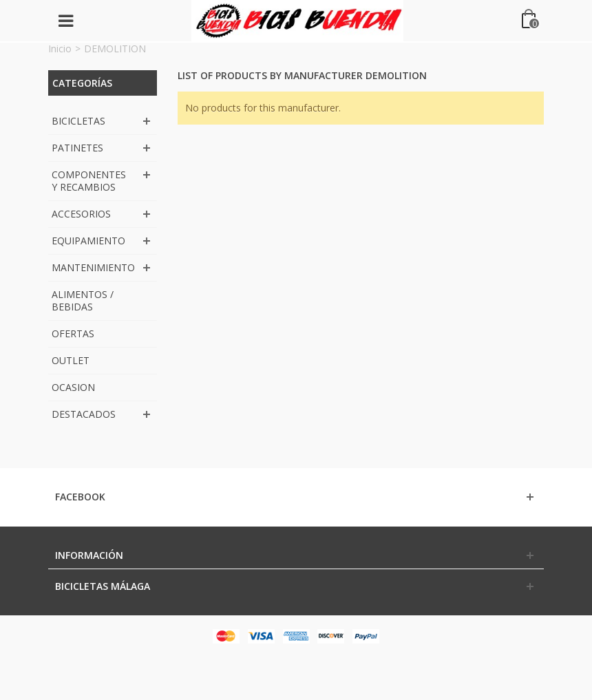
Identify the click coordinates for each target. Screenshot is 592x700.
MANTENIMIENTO (93, 267)
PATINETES (77, 148)
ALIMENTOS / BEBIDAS (83, 300)
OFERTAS (73, 333)
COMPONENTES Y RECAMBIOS (89, 181)
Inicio (60, 49)
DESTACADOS (84, 414)
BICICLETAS (78, 121)
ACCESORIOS (81, 214)
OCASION (73, 387)
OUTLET (71, 360)
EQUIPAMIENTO (88, 241)
